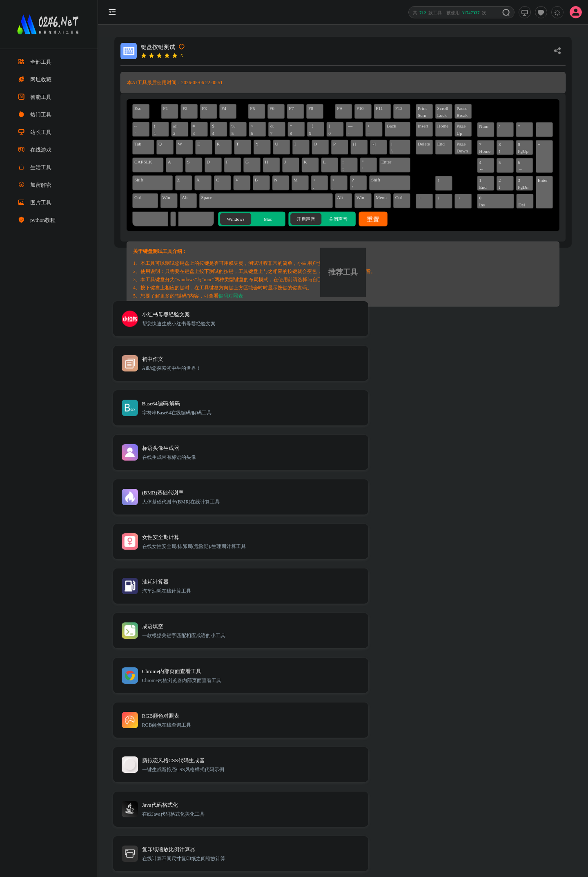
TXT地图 (445, 757)
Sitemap (469, 757)
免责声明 (493, 757)
